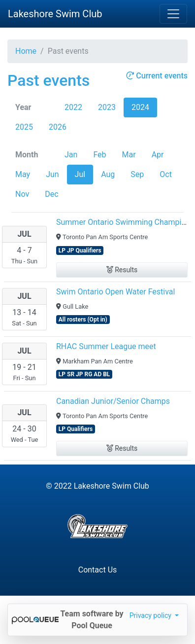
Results (122, 270)
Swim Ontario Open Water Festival (115, 292)
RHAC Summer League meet (106, 346)
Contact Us (98, 570)
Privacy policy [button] (151, 615)
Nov (22, 194)
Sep (137, 174)
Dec (51, 194)
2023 (107, 107)
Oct (166, 174)
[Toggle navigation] (173, 14)
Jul (80, 174)
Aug (108, 174)
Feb (99, 155)
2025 (24, 127)
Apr (158, 155)
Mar (129, 155)
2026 (58, 127)
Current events (157, 76)
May (23, 174)
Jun (52, 174)
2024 (140, 107)
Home (26, 51)
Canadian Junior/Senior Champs (113, 401)
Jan (71, 155)
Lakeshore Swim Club (55, 14)
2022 (73, 107)
